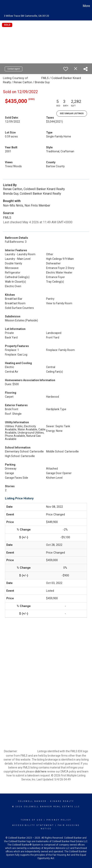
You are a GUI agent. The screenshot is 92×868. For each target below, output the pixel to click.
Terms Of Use (32, 820)
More (86, 6)
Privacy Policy (59, 820)
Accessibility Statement (33, 825)
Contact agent (14, 69)
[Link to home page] (4, 6)
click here (40, 771)
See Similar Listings (72, 114)
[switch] (66, 69)
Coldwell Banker (32, 801)
